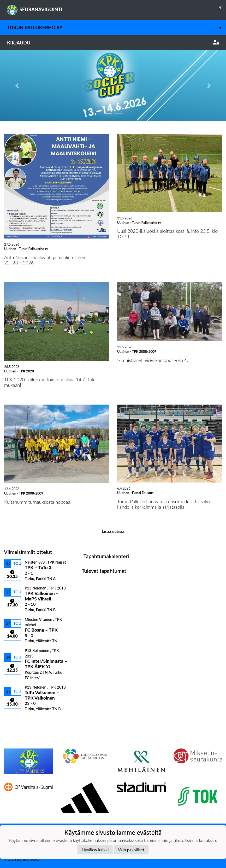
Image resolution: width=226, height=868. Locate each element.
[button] (17, 86)
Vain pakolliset (131, 850)
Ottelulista (17, 720)
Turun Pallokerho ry (117, 28)
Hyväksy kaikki (95, 850)
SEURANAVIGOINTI (117, 8)
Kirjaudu (113, 43)
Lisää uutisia (113, 531)
